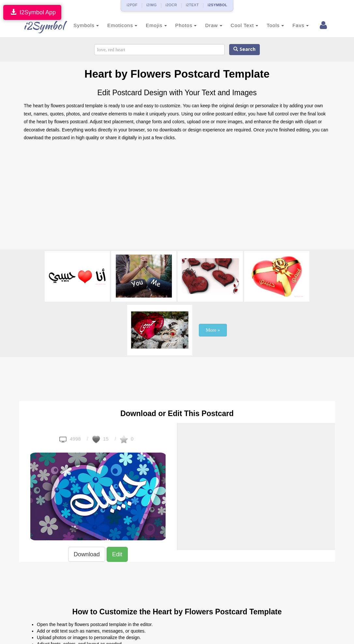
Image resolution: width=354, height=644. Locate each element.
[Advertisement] (177, 197)
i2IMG (152, 5)
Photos (176, 25)
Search (244, 49)
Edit (117, 554)
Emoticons (113, 25)
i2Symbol (37, 26)
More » (213, 330)
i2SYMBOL (217, 5)
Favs (291, 25)
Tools (266, 25)
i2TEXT (192, 5)
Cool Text (235, 25)
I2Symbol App (32, 12)
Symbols (77, 25)
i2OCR (171, 5)
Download (87, 554)
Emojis (147, 25)
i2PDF (132, 5)
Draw (204, 25)
